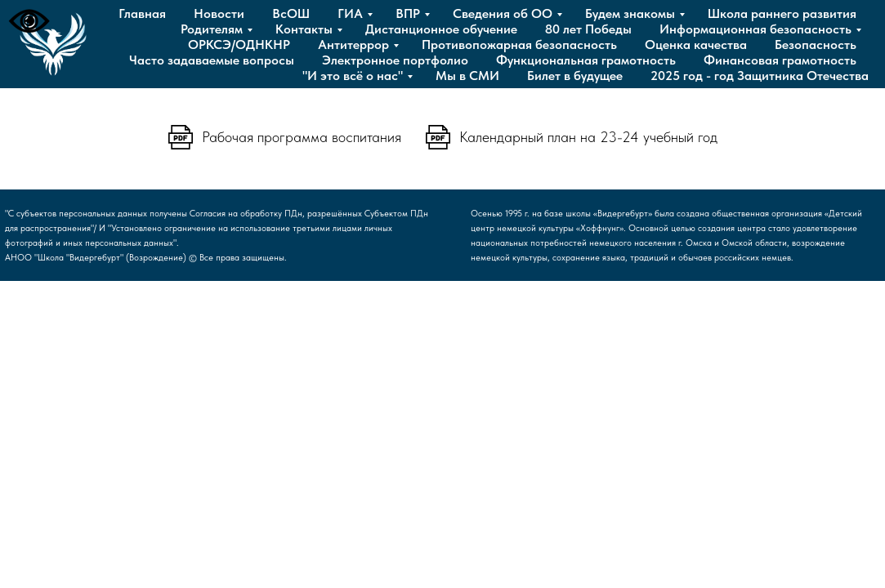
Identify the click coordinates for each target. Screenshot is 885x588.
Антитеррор (353, 45)
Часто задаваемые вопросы (212, 60)
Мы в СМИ (467, 76)
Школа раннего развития (782, 13)
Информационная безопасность (755, 29)
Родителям (212, 29)
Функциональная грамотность (586, 60)
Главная (142, 13)
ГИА (350, 13)
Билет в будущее (575, 76)
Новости (219, 13)
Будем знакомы (630, 13)
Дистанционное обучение (441, 29)
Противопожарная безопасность (519, 45)
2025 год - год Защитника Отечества (760, 76)
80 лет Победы (588, 29)
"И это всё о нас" (353, 76)
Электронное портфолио (395, 60)
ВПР (408, 13)
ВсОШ (291, 13)
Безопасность (816, 45)
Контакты (304, 29)
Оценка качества (696, 45)
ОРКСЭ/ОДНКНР (239, 45)
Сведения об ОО (503, 13)
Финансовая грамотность (780, 60)
